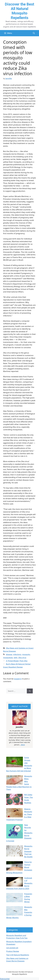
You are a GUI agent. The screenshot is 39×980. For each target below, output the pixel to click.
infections (17, 654)
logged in (18, 679)
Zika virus (22, 658)
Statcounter (5, 979)
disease (9, 654)
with (16, 658)
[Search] (30, 691)
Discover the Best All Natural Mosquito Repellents (19, 11)
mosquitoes (8, 658)
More (23, 745)
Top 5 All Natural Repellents (18, 955)
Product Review (13, 951)
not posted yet (12, 948)
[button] (34, 33)
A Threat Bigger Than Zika (17, 661)
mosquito (26, 654)
